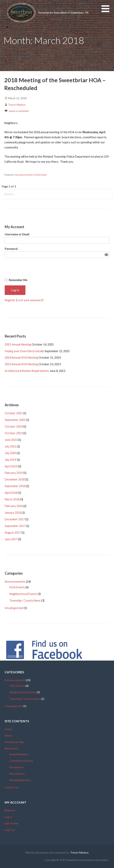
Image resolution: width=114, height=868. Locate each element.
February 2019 (14, 473)
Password (11, 249)
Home (8, 729)
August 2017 (13, 533)
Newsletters (17, 774)
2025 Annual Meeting (18, 344)
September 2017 (15, 526)
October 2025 (14, 413)
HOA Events (40, 175)
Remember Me (18, 280)
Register (10, 300)
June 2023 (11, 440)
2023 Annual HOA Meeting (21, 364)
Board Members (19, 754)
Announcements (24, 175)
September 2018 (15, 486)
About (9, 735)
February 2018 (14, 506)
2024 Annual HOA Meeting (21, 358)
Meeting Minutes (20, 780)
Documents (17, 767)
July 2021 (10, 446)
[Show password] (106, 255)
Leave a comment (19, 111)
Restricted (11, 748)
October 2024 (14, 426)
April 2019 (11, 466)
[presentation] (66, 268)
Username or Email (17, 234)
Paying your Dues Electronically (24, 351)
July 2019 (10, 460)
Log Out (10, 830)
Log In (9, 817)
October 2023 (14, 433)
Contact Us (12, 787)
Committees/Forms (21, 761)
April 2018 (11, 493)
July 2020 (10, 453)
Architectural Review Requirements (27, 371)
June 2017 (11, 539)
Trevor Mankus (17, 105)
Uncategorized (14, 608)
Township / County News (25, 601)
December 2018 (15, 479)
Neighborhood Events (23, 594)
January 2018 (13, 513)
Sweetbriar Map (14, 742)
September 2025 (15, 420)
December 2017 (15, 519)
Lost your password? (31, 300)
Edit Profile (11, 823)
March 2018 (12, 499)
